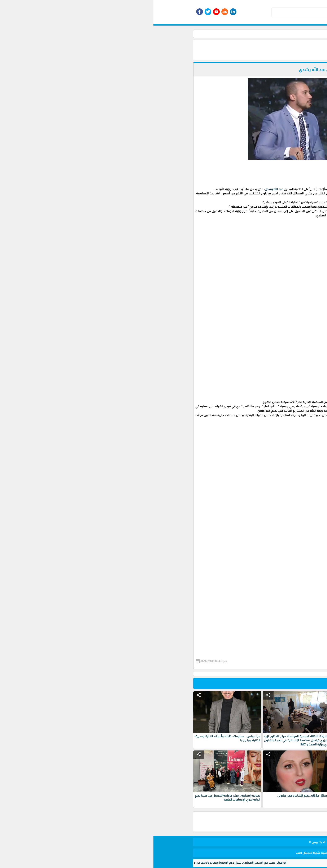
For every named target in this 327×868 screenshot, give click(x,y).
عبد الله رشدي (120, 189)
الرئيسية (236, 34)
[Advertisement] (168, 49)
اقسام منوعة (219, 34)
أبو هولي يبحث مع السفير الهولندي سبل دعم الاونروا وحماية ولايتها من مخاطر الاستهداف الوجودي (68, 863)
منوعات (202, 34)
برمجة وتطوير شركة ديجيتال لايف (163, 853)
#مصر (216, 551)
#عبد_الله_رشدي (231, 551)
